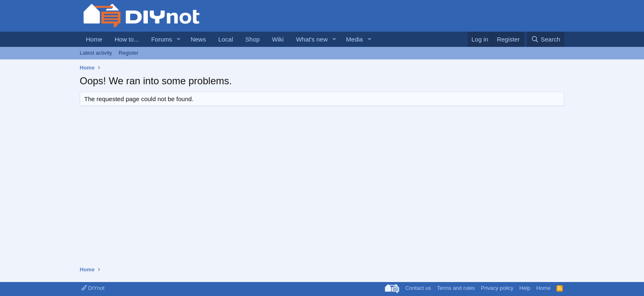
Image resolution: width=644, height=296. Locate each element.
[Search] (546, 39)
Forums (162, 39)
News (198, 39)
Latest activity (96, 53)
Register (129, 53)
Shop (252, 39)
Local (225, 39)
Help (525, 288)
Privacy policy (497, 288)
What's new (312, 39)
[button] (179, 39)
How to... (127, 39)
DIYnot (93, 288)
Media (355, 39)
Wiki (278, 39)
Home (94, 39)
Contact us (418, 288)
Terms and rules (456, 288)
